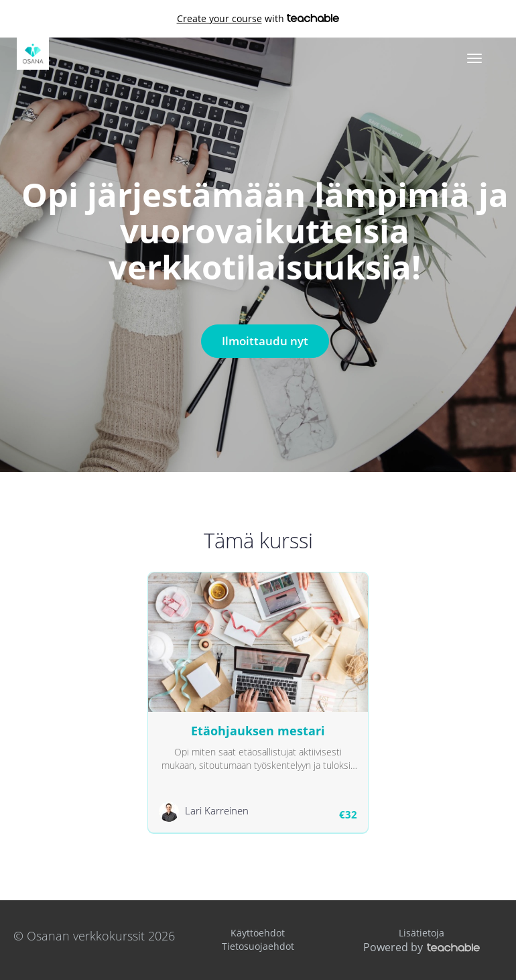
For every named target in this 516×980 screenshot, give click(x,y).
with (258, 19)
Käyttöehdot (258, 933)
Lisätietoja (422, 933)
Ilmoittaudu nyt (265, 341)
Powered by (422, 947)
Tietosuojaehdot (258, 946)
